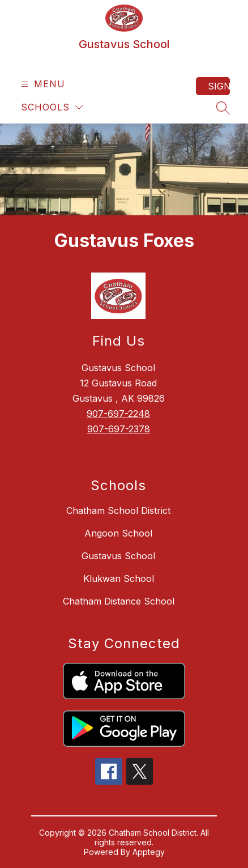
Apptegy (149, 852)
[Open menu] (42, 84)
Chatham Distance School (119, 601)
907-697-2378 (119, 429)
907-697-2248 (118, 414)
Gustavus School (118, 556)
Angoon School (118, 533)
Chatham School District (118, 510)
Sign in (219, 86)
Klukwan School (119, 578)
